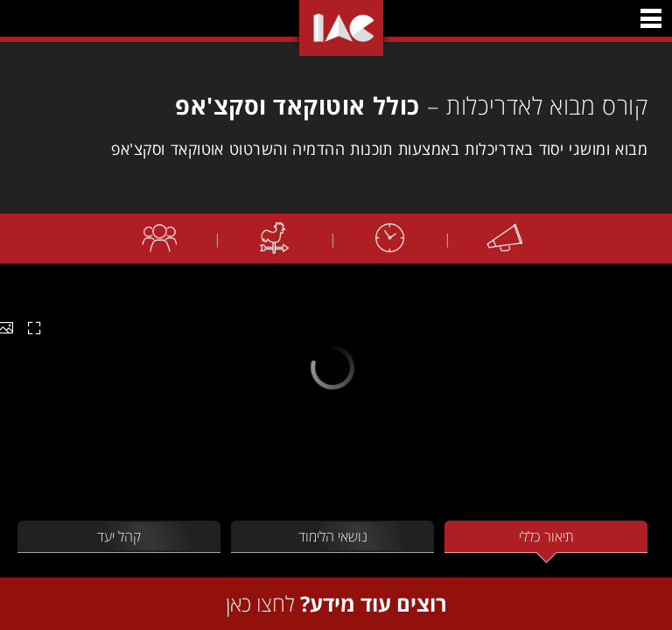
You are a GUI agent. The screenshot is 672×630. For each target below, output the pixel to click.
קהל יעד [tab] (119, 536)
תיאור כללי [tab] (546, 536)
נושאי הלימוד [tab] (333, 536)
